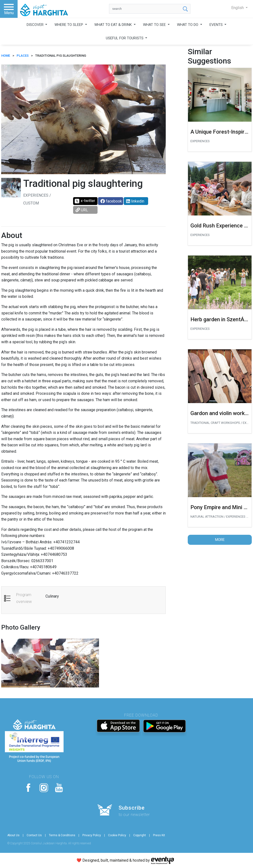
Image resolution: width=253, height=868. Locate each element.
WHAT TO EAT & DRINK (114, 25)
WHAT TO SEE (155, 25)
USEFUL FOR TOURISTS (125, 38)
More (220, 540)
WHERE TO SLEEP (69, 25)
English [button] (238, 8)
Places (23, 56)
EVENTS (217, 25)
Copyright (140, 835)
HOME (6, 56)
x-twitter (85, 201)
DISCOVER (36, 25)
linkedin (135, 201)
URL (82, 210)
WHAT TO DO (188, 25)
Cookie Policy (117, 835)
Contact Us (34, 835)
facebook (111, 201)
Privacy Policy (92, 835)
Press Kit (159, 835)
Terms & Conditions (62, 835)
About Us (13, 835)
